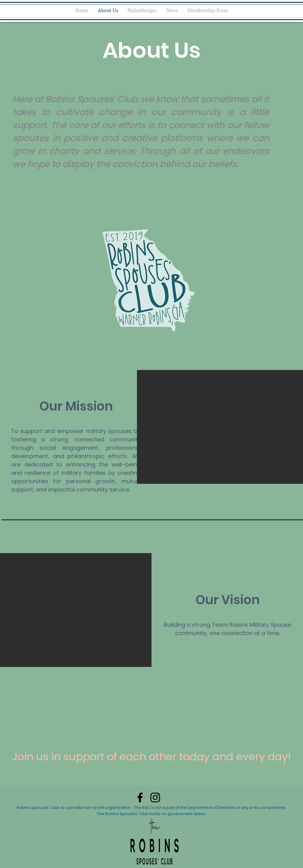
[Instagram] (155, 797)
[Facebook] (140, 797)
